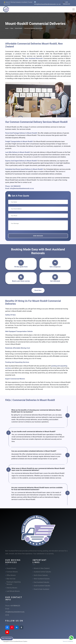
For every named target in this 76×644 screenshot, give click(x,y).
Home (7, 28)
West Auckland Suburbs (42, 579)
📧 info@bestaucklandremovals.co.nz (47, 3)
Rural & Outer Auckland (42, 589)
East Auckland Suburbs (42, 582)
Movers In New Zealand (42, 568)
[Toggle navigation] (74, 9)
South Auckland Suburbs (42, 586)
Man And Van (11, 579)
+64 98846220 (16, 186)
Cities (12, 28)
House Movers (11, 568)
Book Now (38, 290)
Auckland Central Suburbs (42, 572)
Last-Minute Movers (13, 591)
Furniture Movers (12, 572)
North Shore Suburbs (41, 575)
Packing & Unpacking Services (14, 583)
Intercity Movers (12, 588)
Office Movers (11, 575)
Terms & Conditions (68, 641)
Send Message (38, 236)
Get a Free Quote (8, 638)
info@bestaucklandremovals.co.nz (22, 188)
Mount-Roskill (19, 28)
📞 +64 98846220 (66, 3)
